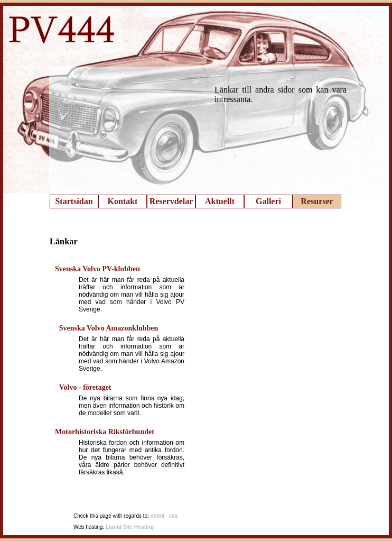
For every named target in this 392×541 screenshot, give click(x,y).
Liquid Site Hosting (130, 527)
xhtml (158, 516)
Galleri (268, 201)
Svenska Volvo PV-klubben (97, 269)
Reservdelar (171, 201)
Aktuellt (220, 201)
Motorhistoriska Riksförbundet (105, 432)
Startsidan (74, 201)
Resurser (317, 201)
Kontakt (123, 201)
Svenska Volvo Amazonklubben (109, 328)
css (174, 516)
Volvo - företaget (85, 387)
